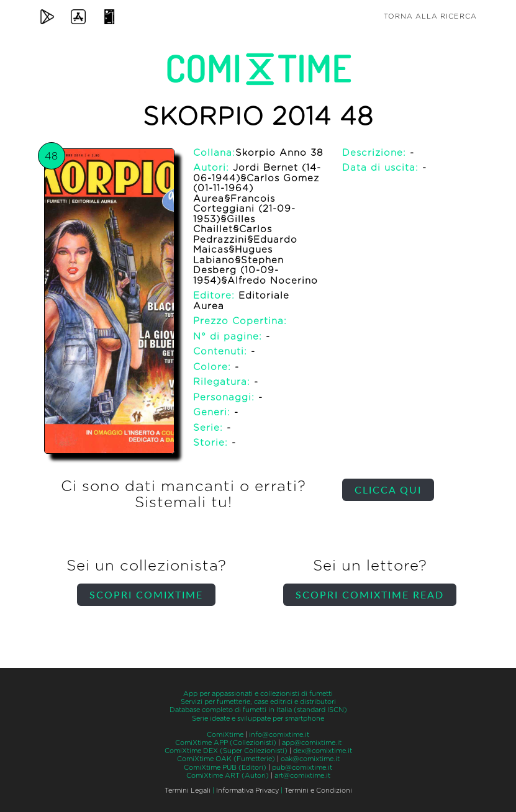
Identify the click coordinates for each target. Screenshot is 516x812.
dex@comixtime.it (323, 751)
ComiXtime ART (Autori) (228, 776)
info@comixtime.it (279, 735)
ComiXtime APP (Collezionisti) (226, 743)
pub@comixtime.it (302, 768)
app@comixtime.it (312, 743)
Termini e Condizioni (318, 791)
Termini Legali (188, 791)
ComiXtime (225, 735)
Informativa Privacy (247, 791)
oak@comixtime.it (310, 759)
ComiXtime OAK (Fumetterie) (226, 759)
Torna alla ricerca (430, 16)
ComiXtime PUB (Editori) (225, 768)
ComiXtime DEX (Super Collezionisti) (226, 751)
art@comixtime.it (302, 776)
